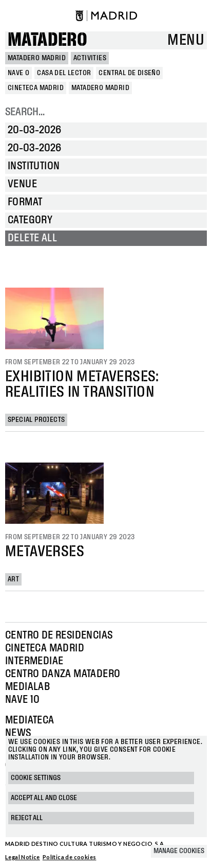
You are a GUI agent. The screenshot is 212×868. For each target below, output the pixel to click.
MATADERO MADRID (37, 58)
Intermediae (34, 661)
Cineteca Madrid (45, 648)
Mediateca (30, 720)
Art (13, 579)
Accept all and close (44, 798)
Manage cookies (179, 851)
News (18, 733)
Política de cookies (70, 857)
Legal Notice (23, 857)
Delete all (32, 238)
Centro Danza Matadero (63, 674)
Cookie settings (36, 778)
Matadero (47, 40)
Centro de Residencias (59, 635)
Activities (90, 58)
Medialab (27, 687)
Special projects (36, 420)
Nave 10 (23, 700)
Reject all (27, 818)
